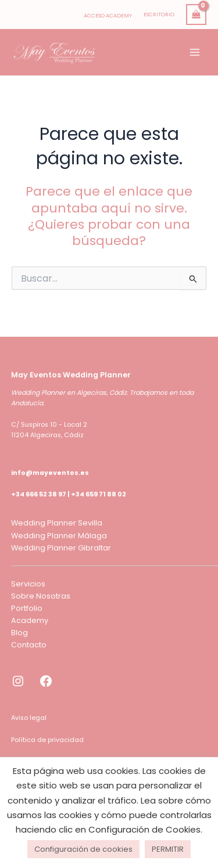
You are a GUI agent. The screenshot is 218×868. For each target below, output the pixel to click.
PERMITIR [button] (168, 849)
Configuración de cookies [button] (83, 849)
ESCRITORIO (159, 14)
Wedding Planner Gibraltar (61, 548)
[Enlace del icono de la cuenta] (108, 15)
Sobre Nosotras (41, 596)
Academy (30, 620)
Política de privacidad (47, 740)
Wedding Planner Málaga (59, 536)
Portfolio (27, 608)
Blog (19, 633)
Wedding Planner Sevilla (57, 523)
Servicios (28, 584)
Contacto (29, 645)
